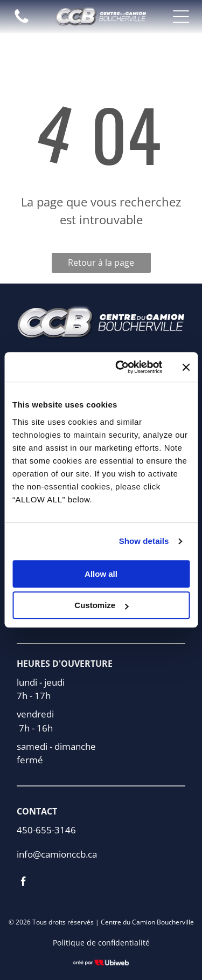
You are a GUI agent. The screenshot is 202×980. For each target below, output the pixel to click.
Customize (101, 606)
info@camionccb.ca (57, 854)
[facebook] (23, 883)
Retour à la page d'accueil (101, 265)
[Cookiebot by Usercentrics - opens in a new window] (120, 367)
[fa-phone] (22, 22)
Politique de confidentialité (101, 943)
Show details (144, 541)
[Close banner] (186, 367)
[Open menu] (181, 17)
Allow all (101, 574)
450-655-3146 (46, 830)
